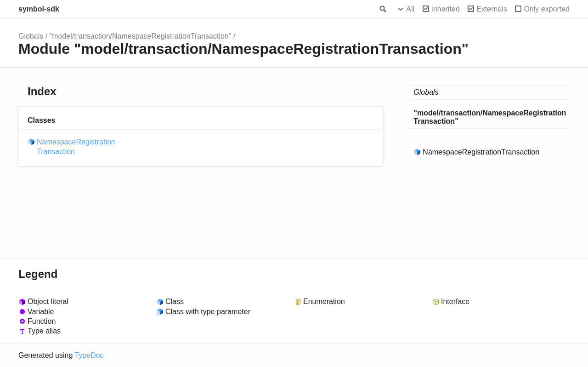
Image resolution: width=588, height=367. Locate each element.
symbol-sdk (39, 9)
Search (382, 9)
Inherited (446, 9)
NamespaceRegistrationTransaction (76, 147)
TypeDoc (89, 355)
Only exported (547, 9)
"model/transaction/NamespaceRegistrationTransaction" (141, 36)
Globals (31, 36)
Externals (492, 9)
